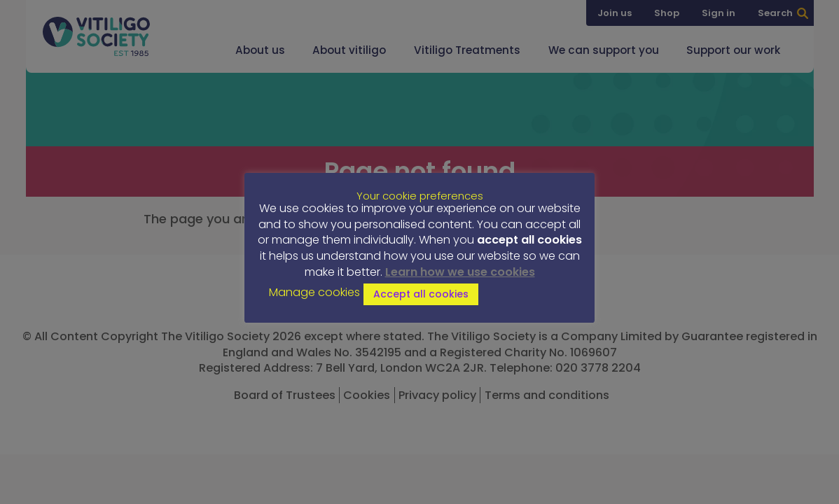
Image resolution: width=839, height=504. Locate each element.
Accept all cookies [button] (421, 294)
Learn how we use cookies (460, 272)
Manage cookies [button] (314, 293)
